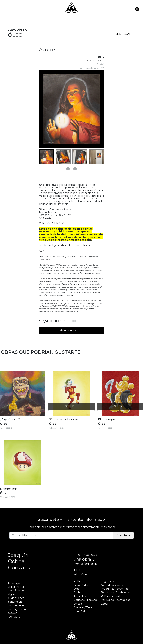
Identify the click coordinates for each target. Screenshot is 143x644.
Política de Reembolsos (116, 600)
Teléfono (79, 570)
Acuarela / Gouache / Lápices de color (85, 600)
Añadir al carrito (71, 330)
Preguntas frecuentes (115, 589)
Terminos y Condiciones (116, 593)
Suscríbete (123, 535)
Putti (77, 581)
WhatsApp (80, 574)
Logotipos (107, 581)
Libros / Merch (82, 585)
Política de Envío (111, 596)
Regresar (123, 34)
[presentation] (68, 169)
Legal (104, 604)
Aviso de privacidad (113, 585)
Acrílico (78, 593)
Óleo (77, 589)
